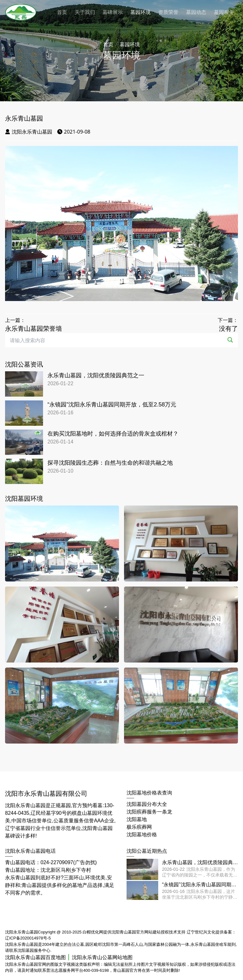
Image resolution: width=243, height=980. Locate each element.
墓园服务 (224, 12)
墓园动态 (196, 12)
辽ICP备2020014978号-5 (28, 938)
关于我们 (85, 12)
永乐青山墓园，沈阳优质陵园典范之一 (96, 375)
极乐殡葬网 (139, 827)
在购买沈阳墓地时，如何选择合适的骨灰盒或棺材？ (113, 434)
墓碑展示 (113, 12)
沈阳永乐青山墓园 (29, 132)
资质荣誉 (168, 12)
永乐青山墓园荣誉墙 (34, 329)
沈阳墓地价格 (142, 835)
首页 (62, 12)
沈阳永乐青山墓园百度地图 (35, 957)
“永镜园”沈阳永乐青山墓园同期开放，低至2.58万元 (112, 405)
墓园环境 (140, 12)
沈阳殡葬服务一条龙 (149, 812)
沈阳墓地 (137, 819)
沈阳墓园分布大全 (147, 804)
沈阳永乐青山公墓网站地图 (102, 957)
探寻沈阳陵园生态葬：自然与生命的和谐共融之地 (110, 463)
